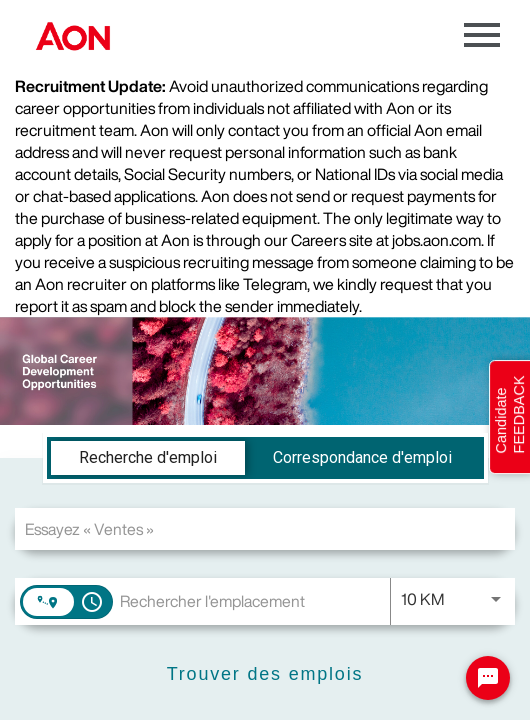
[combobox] (265, 528)
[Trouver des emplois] (265, 674)
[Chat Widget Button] (488, 678)
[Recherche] (265, 674)
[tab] (148, 458)
